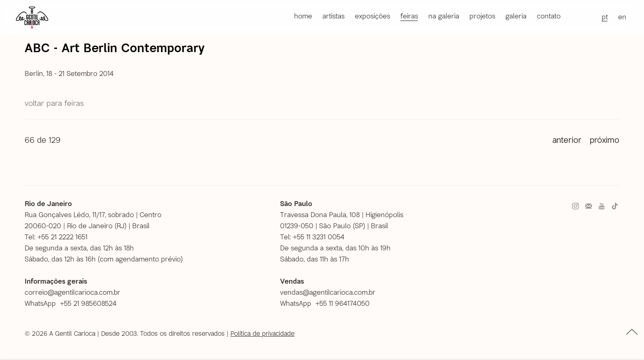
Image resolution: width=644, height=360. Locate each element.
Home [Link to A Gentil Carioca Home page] (303, 16)
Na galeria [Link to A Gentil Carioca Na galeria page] (444, 16)
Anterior (567, 140)
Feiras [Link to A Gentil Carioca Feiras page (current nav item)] (409, 16)
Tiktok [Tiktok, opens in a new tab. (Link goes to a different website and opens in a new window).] (615, 206)
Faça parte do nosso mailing (589, 206)
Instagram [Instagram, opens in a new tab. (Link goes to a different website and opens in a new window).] (575, 206)
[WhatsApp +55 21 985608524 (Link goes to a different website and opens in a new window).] (74, 303)
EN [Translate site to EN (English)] (622, 16)
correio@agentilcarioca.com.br (72, 292)
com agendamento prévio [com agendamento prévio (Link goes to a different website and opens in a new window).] (140, 259)
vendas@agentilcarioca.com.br (328, 292)
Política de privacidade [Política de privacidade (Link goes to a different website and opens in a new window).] (262, 333)
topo (632, 332)
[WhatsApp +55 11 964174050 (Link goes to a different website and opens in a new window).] (328, 303)
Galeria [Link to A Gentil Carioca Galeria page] (516, 16)
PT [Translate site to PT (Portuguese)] (605, 16)
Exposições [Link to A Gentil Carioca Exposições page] (373, 16)
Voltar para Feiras (54, 103)
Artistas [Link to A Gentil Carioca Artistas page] (333, 16)
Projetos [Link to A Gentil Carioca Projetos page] (482, 16)
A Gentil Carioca (32, 17)
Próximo (605, 140)
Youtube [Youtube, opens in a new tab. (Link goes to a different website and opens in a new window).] (602, 206)
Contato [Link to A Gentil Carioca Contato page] (549, 16)
